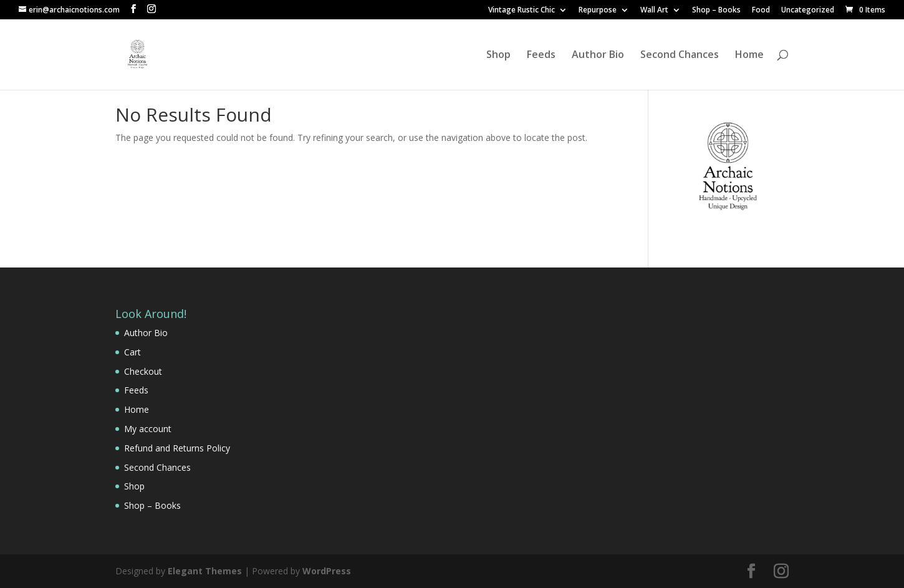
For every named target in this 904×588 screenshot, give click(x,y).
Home (749, 55)
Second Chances (680, 55)
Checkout (143, 371)
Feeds (541, 55)
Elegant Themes (205, 571)
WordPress (327, 571)
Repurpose (598, 11)
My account (148, 429)
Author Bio (598, 55)
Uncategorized (808, 11)
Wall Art (654, 11)
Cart (132, 352)
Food (761, 11)
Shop (498, 55)
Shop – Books (716, 11)
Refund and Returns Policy (177, 448)
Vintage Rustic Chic (522, 11)
